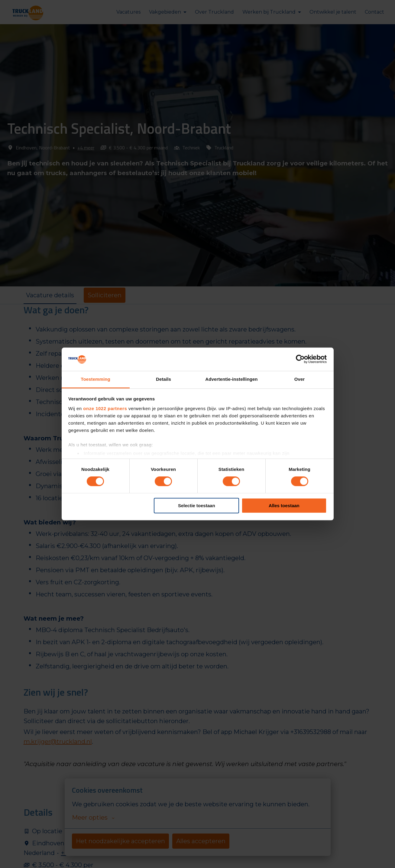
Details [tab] (164, 379)
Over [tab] (300, 379)
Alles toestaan (284, 506)
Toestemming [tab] (96, 379)
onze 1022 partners (105, 408)
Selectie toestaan (197, 506)
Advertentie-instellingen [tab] (231, 379)
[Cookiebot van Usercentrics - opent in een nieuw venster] (300, 359)
